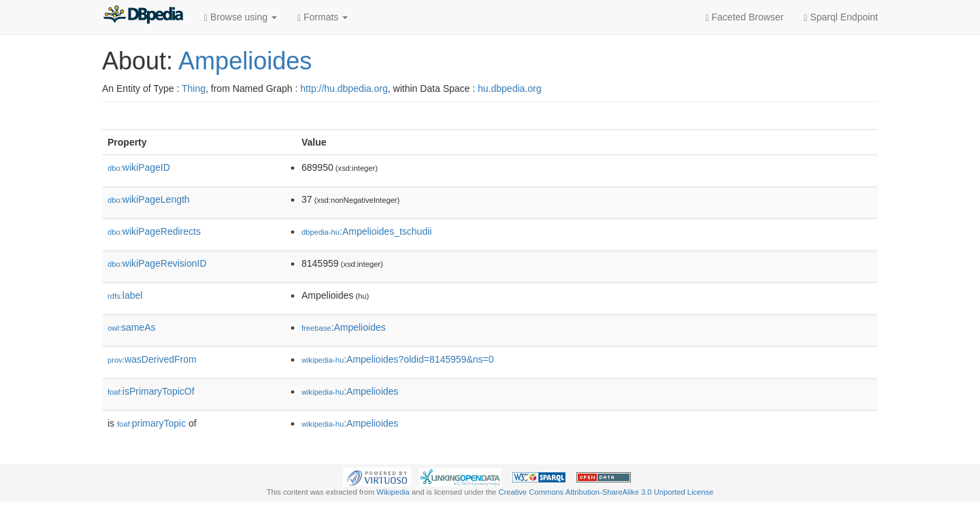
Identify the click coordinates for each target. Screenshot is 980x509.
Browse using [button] (241, 17)
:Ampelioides (344, 327)
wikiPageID (139, 167)
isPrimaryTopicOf (151, 391)
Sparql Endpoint (841, 17)
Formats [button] (323, 17)
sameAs (131, 327)
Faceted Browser (745, 17)
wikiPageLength (149, 199)
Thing (194, 88)
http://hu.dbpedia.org (344, 88)
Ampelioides (245, 61)
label (125, 295)
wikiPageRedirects (154, 231)
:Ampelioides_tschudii (366, 231)
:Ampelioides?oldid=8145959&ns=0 (397, 359)
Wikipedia (393, 492)
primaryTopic (151, 423)
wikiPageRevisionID (157, 263)
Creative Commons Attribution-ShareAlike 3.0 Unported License (606, 492)
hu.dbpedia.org (509, 88)
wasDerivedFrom (152, 359)
